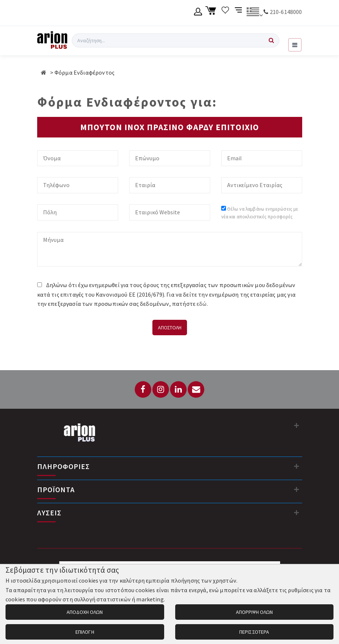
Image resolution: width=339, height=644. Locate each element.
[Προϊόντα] (297, 489)
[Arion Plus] (52, 40)
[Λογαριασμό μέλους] (198, 13)
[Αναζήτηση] (271, 40)
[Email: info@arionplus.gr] (196, 389)
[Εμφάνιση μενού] (295, 45)
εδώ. (202, 304)
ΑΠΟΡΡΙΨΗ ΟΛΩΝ (254, 612)
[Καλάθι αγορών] (212, 13)
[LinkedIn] (178, 389)
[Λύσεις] (297, 512)
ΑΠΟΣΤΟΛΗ (170, 328)
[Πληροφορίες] (297, 466)
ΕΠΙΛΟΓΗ (85, 632)
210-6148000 (286, 12)
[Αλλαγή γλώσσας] (255, 13)
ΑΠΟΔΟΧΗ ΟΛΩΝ (85, 612)
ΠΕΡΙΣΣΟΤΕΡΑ (254, 632)
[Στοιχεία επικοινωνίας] (297, 425)
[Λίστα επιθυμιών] (225, 13)
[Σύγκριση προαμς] (239, 13)
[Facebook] (143, 389)
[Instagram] (161, 389)
